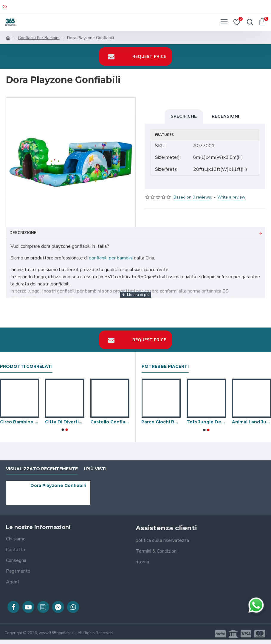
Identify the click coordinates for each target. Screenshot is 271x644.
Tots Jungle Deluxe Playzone (206, 422)
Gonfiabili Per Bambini (39, 38)
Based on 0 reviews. (193, 197)
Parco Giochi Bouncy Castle (161, 422)
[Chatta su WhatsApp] (256, 605)
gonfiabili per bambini (111, 258)
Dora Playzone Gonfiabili (58, 485)
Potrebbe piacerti (165, 366)
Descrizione (23, 233)
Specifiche (184, 116)
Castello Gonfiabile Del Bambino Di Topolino (110, 422)
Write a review (231, 197)
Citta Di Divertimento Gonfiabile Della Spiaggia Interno (65, 422)
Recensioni (225, 116)
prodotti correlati (26, 366)
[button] (63, 430)
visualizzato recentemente (42, 469)
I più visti (95, 469)
